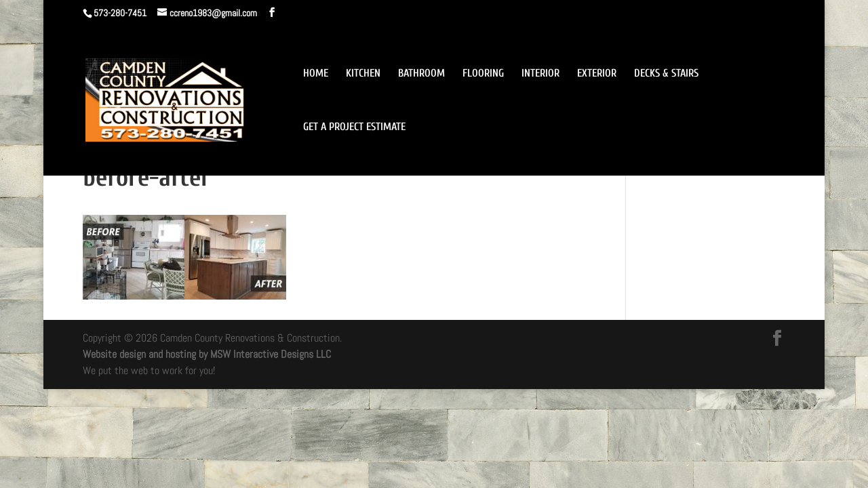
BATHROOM (421, 74)
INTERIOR (540, 74)
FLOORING (483, 74)
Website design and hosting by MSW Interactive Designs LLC (207, 354)
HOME (316, 74)
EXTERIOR (597, 74)
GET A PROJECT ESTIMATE (354, 127)
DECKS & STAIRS (666, 74)
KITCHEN (363, 74)
